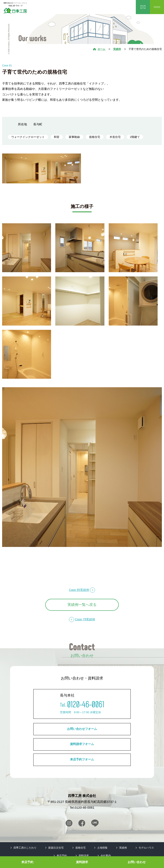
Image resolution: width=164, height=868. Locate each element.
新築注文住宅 (56, 848)
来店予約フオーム (82, 759)
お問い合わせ (137, 862)
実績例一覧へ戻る (82, 605)
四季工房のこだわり (25, 848)
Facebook (82, 823)
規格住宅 (81, 848)
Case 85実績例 (79, 590)
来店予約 (27, 862)
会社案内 (106, 856)
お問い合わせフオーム (82, 729)
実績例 (117, 49)
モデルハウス (146, 848)
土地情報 (102, 848)
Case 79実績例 (85, 619)
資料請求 (82, 862)
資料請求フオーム (82, 744)
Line (95, 823)
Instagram (69, 823)
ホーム (101, 49)
